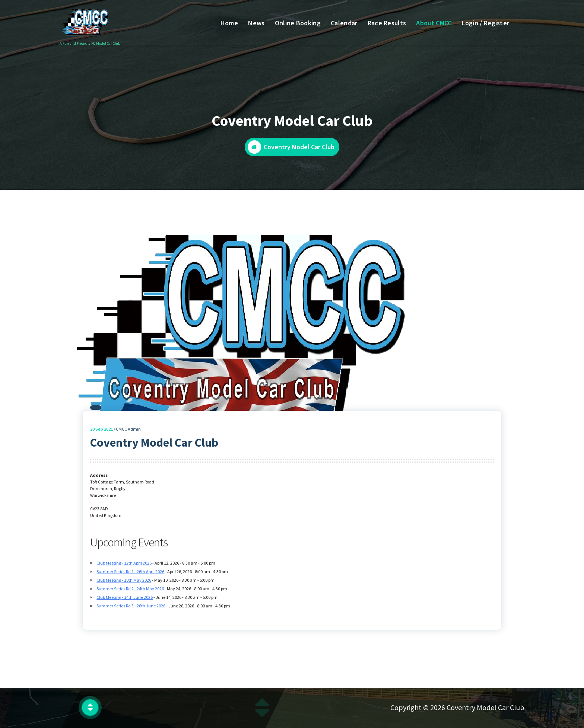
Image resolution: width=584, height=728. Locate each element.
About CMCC (434, 23)
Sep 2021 (101, 432)
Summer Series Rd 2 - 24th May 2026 (130, 592)
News (256, 23)
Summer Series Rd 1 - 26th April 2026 (130, 575)
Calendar (344, 23)
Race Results (387, 23)
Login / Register (486, 23)
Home (229, 23)
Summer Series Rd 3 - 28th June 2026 (131, 609)
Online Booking (298, 23)
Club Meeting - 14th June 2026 (125, 601)
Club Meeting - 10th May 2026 (124, 583)
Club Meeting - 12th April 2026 (124, 566)
